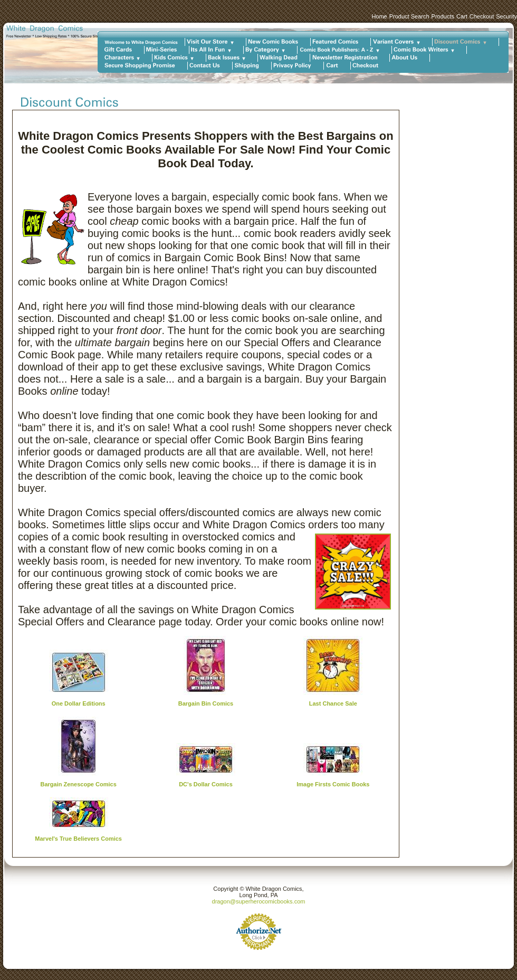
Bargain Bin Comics (206, 703)
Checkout (482, 16)
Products (443, 16)
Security (506, 16)
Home (379, 16)
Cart (462, 16)
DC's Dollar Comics (206, 784)
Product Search (409, 16)
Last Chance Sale (333, 703)
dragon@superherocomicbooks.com (259, 901)
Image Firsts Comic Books (333, 784)
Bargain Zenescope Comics (79, 784)
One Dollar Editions (79, 703)
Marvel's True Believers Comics (78, 839)
